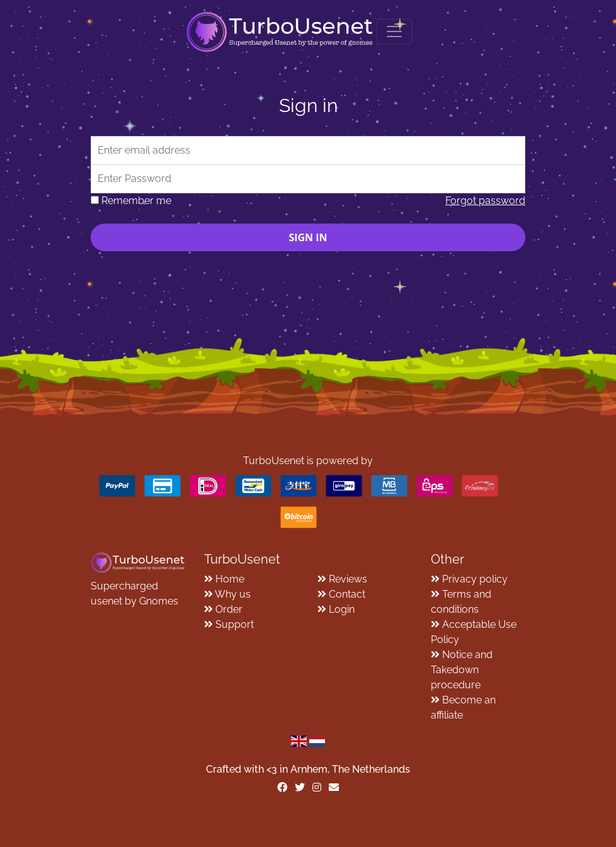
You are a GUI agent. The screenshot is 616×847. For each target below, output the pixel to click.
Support (235, 624)
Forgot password (485, 201)
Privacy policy (475, 579)
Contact (347, 594)
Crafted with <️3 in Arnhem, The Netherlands (308, 769)
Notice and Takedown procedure (462, 670)
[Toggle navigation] (394, 31)
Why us (233, 594)
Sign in (308, 237)
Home (230, 579)
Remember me (136, 201)
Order (229, 609)
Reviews (348, 579)
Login (342, 609)
